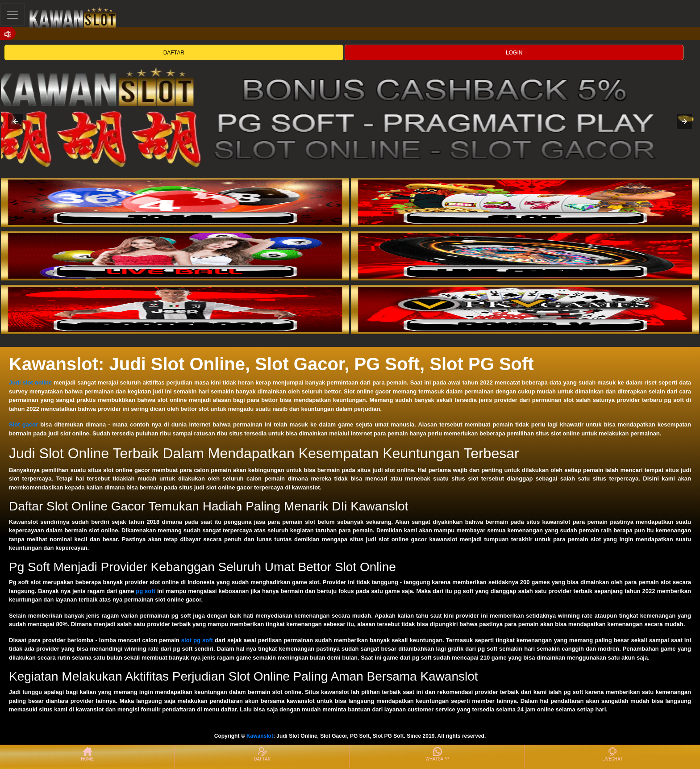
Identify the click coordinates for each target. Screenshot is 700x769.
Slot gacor (23, 424)
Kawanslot (260, 736)
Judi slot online (30, 382)
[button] (16, 121)
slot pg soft (197, 640)
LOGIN (514, 53)
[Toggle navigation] (12, 15)
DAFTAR (174, 53)
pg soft (146, 591)
